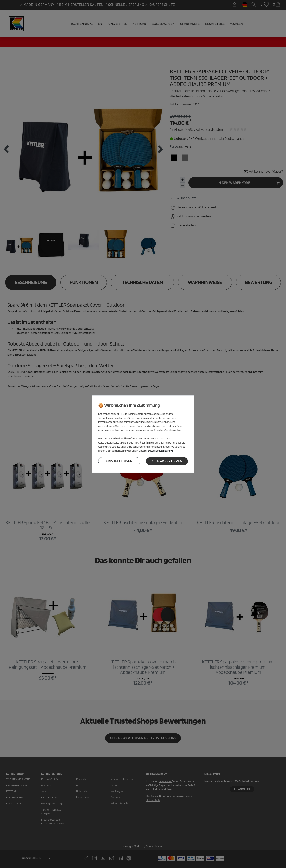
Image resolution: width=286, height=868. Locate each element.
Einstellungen (119, 461)
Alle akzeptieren (167, 461)
